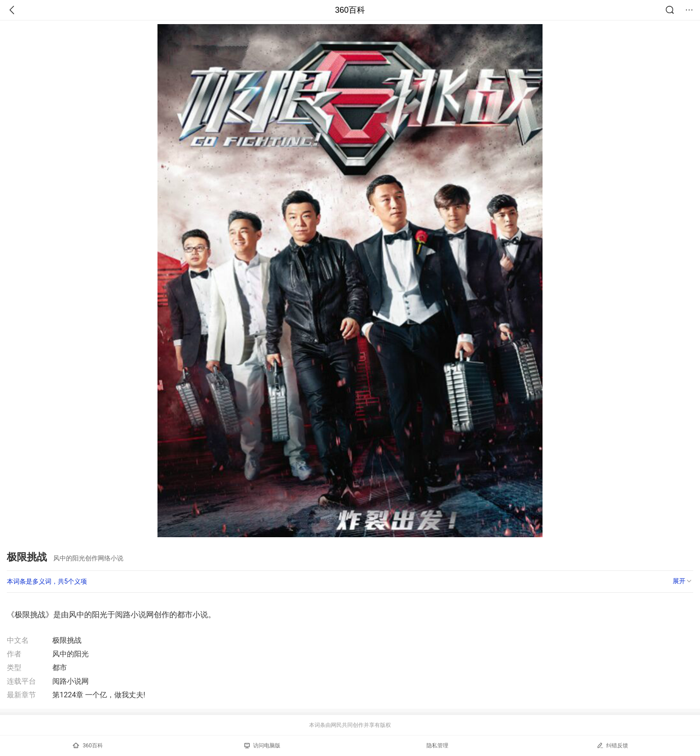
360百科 (350, 10)
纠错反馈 (612, 745)
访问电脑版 (262, 746)
